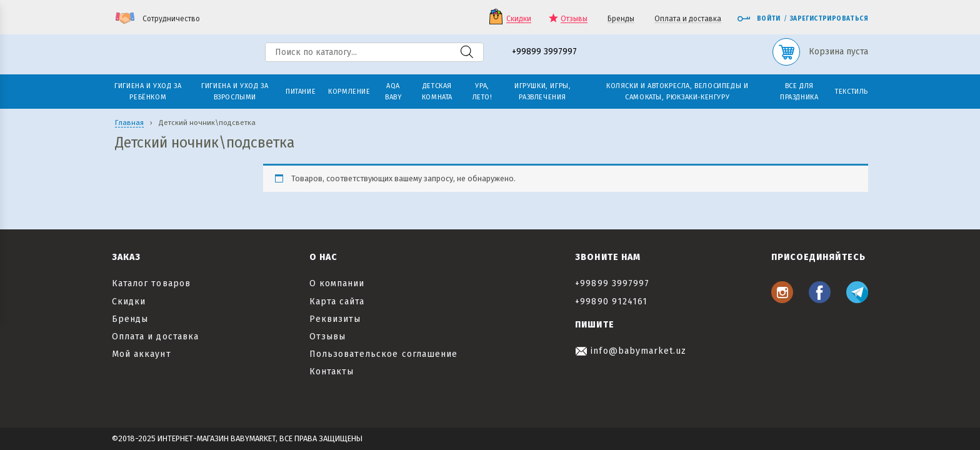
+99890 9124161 (611, 302)
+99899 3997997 (544, 52)
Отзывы (574, 19)
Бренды (621, 19)
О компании (337, 283)
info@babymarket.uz (631, 351)
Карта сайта (337, 302)
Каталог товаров (151, 283)
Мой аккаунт (142, 354)
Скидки (519, 19)
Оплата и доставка (688, 19)
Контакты (332, 372)
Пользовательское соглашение (383, 354)
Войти (759, 19)
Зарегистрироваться (829, 19)
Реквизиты (335, 319)
